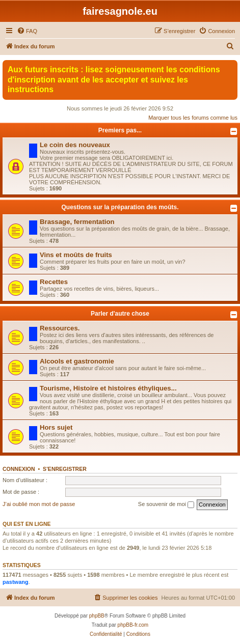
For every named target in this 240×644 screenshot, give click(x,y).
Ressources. (60, 328)
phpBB (97, 616)
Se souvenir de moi (166, 505)
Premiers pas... (120, 130)
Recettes (54, 282)
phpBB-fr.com (133, 625)
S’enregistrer (65, 469)
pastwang (16, 582)
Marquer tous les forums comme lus (193, 118)
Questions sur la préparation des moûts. (120, 207)
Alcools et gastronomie (77, 361)
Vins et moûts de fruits (76, 255)
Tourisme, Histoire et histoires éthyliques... (108, 388)
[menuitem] (27, 31)
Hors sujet (56, 427)
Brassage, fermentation (77, 222)
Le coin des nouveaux (75, 145)
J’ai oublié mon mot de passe (39, 504)
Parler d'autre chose (120, 314)
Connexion (19, 469)
